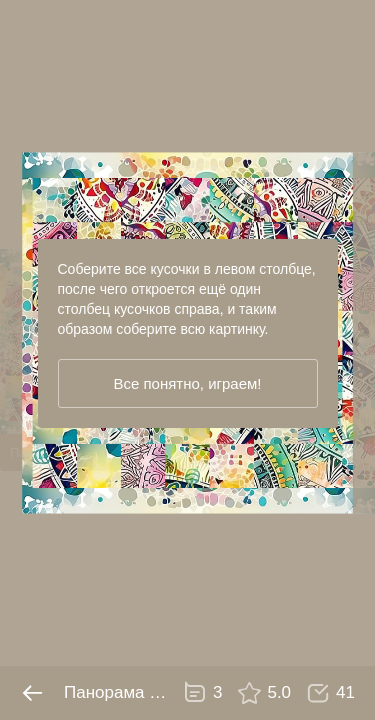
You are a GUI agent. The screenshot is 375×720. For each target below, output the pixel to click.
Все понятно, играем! (187, 383)
